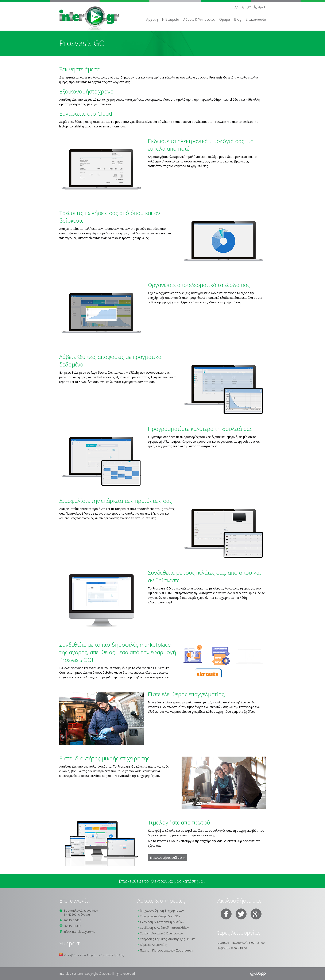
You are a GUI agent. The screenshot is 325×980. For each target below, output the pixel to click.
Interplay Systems (89, 19)
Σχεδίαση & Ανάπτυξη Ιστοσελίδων (164, 928)
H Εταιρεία (171, 19)
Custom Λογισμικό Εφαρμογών (161, 933)
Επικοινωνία (256, 19)
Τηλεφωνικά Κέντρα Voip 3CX (160, 916)
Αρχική (152, 19)
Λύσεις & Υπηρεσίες (199, 19)
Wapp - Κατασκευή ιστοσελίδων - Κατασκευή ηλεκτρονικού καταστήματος (258, 974)
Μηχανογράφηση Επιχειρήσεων (162, 910)
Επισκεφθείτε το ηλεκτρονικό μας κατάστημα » (162, 881)
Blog (238, 19)
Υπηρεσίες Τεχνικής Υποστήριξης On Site (168, 939)
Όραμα (225, 19)
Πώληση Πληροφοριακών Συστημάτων (167, 950)
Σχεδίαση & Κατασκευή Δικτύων (162, 922)
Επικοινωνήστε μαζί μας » (167, 858)
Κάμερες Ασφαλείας (153, 945)
